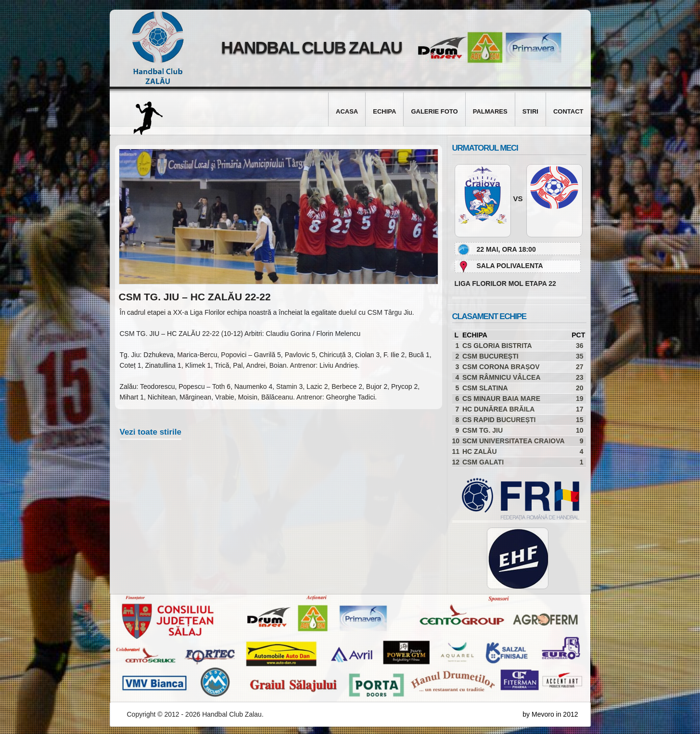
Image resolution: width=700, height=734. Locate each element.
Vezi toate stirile (151, 432)
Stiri (530, 111)
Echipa (384, 111)
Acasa (347, 111)
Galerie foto (434, 111)
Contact (568, 111)
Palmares (490, 111)
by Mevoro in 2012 (550, 714)
